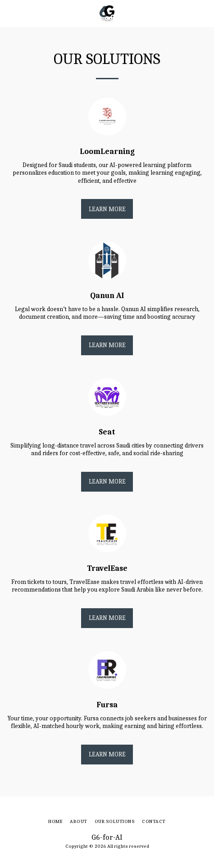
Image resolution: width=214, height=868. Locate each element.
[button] (10, 13)
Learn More (107, 209)
